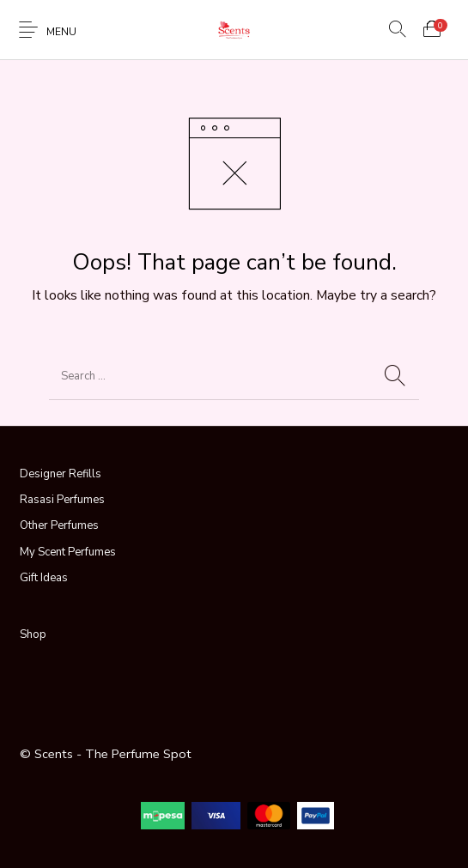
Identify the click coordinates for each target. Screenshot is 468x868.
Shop (33, 634)
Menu (61, 32)
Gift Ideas (44, 578)
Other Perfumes (59, 525)
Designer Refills (61, 474)
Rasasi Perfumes (62, 500)
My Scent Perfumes (68, 552)
